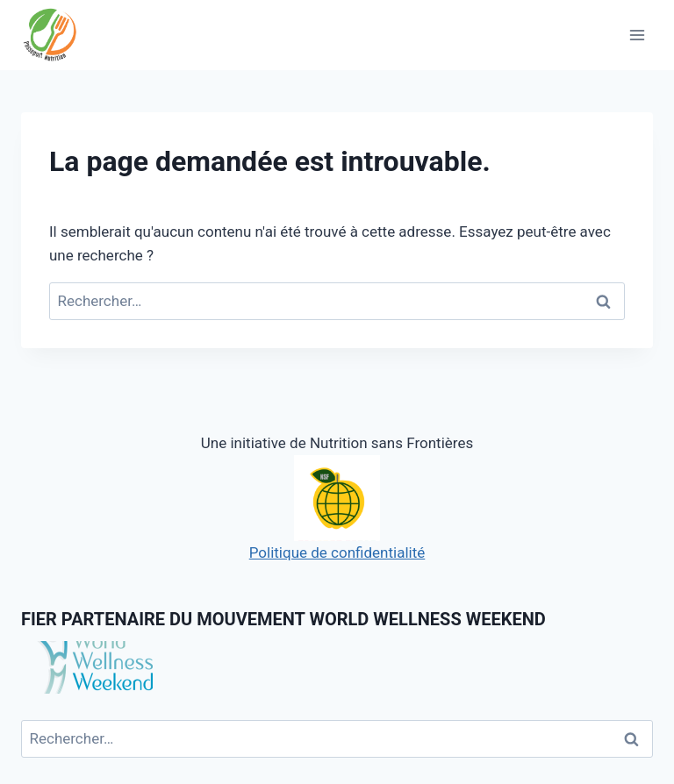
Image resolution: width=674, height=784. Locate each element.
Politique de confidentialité (337, 508)
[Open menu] (637, 35)
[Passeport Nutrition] (58, 36)
